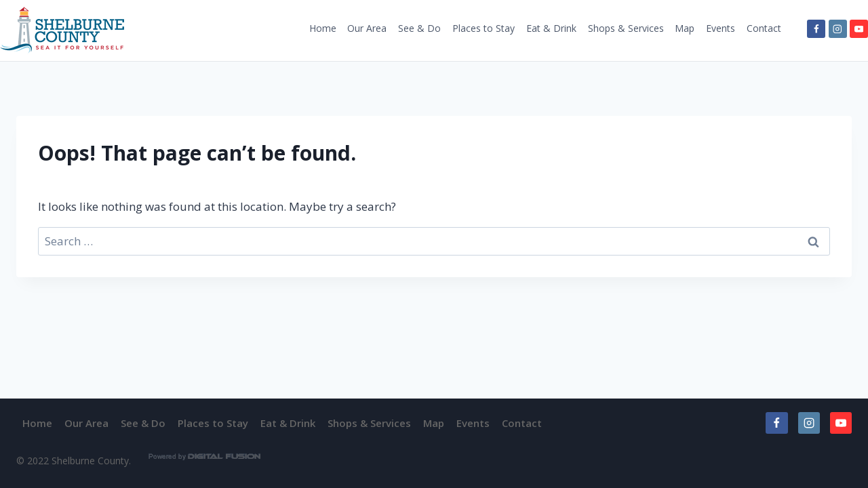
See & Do (419, 28)
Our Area (367, 28)
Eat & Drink (551, 28)
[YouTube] (859, 29)
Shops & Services (626, 28)
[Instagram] (838, 29)
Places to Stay (484, 28)
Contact (764, 28)
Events (721, 28)
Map (685, 28)
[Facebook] (816, 29)
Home (323, 28)
